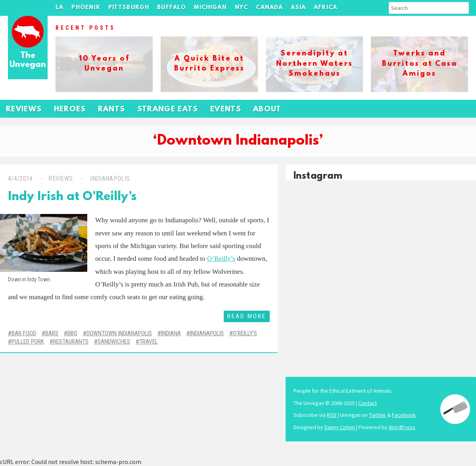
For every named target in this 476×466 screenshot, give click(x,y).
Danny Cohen (340, 427)
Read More (247, 316)
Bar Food (24, 333)
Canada (269, 8)
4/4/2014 (20, 179)
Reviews (24, 110)
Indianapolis (109, 179)
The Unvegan (28, 60)
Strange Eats (168, 110)
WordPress (402, 427)
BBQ (72, 333)
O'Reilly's (245, 333)
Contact (368, 403)
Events (226, 110)
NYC (242, 8)
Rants (112, 110)
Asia (298, 8)
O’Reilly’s (221, 259)
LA (59, 8)
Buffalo (172, 8)
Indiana (171, 333)
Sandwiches (114, 342)
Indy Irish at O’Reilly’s (72, 197)
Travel (149, 342)
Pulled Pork (28, 342)
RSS (332, 415)
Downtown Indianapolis (119, 333)
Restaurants (71, 342)
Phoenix (86, 8)
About (267, 110)
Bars (52, 333)
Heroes (70, 110)
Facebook (404, 415)
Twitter (377, 415)
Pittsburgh (129, 8)
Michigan (210, 8)
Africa (325, 8)
